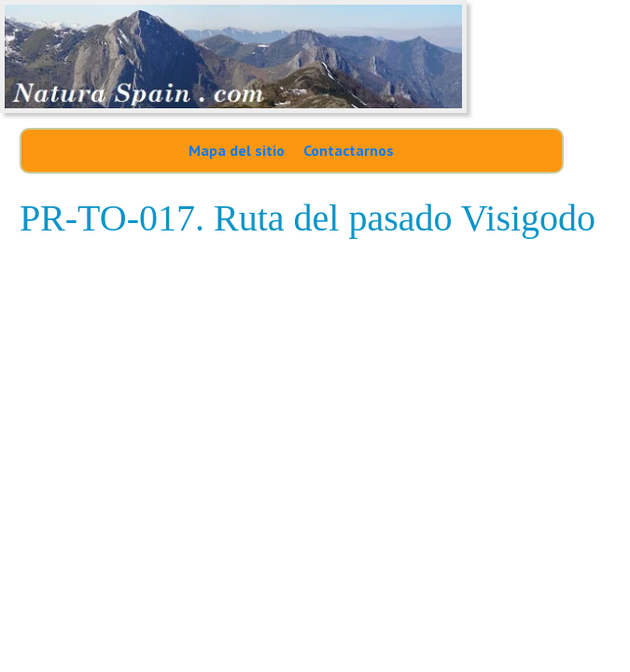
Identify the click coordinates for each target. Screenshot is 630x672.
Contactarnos (349, 150)
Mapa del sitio (237, 150)
